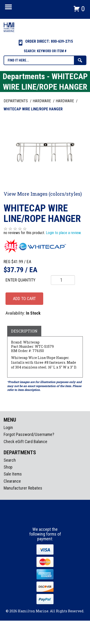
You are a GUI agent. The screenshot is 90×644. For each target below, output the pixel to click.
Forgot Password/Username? (29, 434)
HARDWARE (42, 101)
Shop (8, 467)
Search (10, 460)
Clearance (12, 481)
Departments (16, 101)
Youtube (54, 518)
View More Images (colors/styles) (43, 194)
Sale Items (13, 474)
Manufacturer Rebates (23, 488)
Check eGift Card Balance (25, 442)
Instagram (45, 518)
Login (8, 427)
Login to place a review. (64, 233)
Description (24, 331)
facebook (36, 518)
